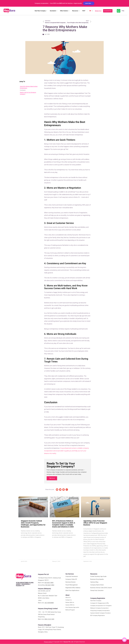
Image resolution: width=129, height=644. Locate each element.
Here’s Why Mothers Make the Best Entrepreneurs (29, 87)
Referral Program (70, 610)
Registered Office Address (73, 588)
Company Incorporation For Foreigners (101, 606)
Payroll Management (72, 585)
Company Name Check (97, 585)
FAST (84, 11)
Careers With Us (70, 605)
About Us (68, 598)
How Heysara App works (72, 608)
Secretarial (54, 11)
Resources (76, 11)
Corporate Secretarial (72, 577)
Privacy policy (48, 642)
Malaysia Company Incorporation (99, 608)
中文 (123, 11)
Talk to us (52, 478)
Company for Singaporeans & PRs (100, 603)
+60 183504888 (49, 603)
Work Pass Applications (72, 591)
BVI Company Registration (98, 616)
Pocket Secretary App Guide (98, 577)
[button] (57, 490)
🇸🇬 (93, 11)
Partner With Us (70, 603)
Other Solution (65, 11)
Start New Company (41, 11)
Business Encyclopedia (97, 579)
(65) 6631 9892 (50, 585)
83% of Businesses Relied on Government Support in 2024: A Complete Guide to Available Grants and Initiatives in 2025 (64, 524)
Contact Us (69, 600)
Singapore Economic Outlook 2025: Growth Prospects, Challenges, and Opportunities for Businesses (33, 524)
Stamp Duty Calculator (97, 591)
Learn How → (89, 3)
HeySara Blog (94, 582)
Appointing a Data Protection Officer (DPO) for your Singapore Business (95, 523)
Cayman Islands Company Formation (100, 613)
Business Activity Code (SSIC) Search (101, 588)
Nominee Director (71, 582)
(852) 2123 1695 (49, 619)
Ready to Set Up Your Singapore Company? (28, 93)
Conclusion (23, 90)
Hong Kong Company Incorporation (100, 611)
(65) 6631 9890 (49, 583)
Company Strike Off (71, 579)
